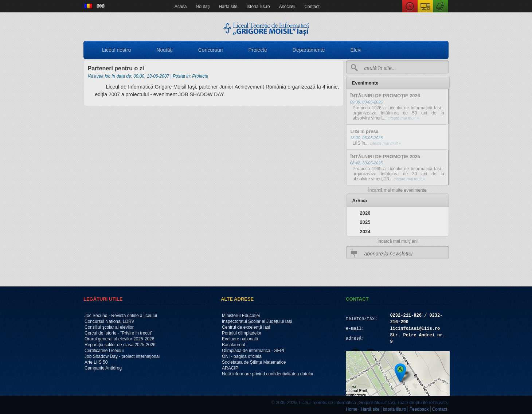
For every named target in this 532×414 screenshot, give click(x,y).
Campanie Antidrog (103, 368)
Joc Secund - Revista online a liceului (121, 316)
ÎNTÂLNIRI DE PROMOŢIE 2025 (385, 157)
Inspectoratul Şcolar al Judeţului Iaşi (257, 321)
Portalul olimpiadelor (242, 333)
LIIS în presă (365, 131)
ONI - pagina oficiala (242, 356)
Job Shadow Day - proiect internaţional (122, 356)
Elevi (356, 50)
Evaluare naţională (240, 339)
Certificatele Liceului (104, 351)
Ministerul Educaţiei (241, 316)
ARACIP (230, 368)
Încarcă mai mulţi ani (398, 241)
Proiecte (257, 50)
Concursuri (211, 50)
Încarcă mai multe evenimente (397, 190)
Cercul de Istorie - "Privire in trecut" (119, 333)
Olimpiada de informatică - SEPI (253, 351)
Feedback (419, 409)
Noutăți (164, 50)
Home (352, 409)
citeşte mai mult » (403, 118)
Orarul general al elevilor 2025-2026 (119, 339)
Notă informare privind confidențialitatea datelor (268, 374)
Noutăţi (203, 7)
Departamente (309, 50)
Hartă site (228, 7)
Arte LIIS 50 (96, 362)
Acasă (181, 7)
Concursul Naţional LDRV (109, 321)
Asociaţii (287, 7)
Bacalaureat (234, 345)
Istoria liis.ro (258, 7)
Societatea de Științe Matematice (254, 362)
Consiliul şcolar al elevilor (109, 327)
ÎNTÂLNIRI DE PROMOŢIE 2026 (385, 96)
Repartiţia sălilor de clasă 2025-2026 (120, 345)
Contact (312, 7)
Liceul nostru (116, 50)
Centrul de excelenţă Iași (246, 327)
